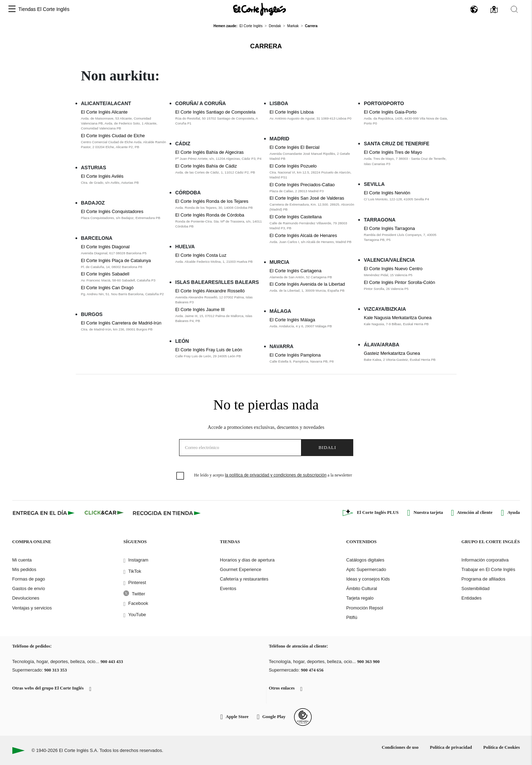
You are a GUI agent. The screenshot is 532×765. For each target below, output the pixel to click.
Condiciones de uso (400, 747)
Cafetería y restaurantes (244, 579)
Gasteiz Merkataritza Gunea (392, 353)
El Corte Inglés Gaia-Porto (390, 112)
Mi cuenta (22, 560)
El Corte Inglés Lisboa (292, 112)
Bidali (327, 447)
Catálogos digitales (365, 560)
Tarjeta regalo (360, 598)
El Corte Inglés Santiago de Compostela (215, 112)
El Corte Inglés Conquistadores (112, 211)
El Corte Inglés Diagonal (105, 247)
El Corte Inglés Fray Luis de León (209, 350)
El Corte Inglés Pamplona (295, 355)
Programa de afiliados (483, 579)
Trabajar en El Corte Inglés (488, 569)
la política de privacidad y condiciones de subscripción (276, 475)
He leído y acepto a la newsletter (273, 475)
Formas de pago (29, 579)
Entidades (472, 598)
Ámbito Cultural (362, 588)
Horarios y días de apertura (247, 560)
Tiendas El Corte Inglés (44, 9)
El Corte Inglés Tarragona (389, 228)
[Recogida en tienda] (167, 513)
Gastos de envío (29, 588)
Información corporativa (485, 560)
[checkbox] (181, 476)
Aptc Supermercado (366, 569)
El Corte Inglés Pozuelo (293, 166)
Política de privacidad (451, 747)
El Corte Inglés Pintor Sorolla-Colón (399, 282)
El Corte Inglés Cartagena (296, 271)
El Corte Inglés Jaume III (200, 309)
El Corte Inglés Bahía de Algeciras (209, 152)
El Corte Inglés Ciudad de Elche (113, 136)
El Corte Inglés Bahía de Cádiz (206, 166)
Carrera (266, 46)
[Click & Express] (44, 513)
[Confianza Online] (303, 717)
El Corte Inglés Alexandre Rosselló (210, 291)
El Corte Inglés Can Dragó (107, 288)
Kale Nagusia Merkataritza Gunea (398, 318)
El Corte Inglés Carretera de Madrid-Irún (121, 323)
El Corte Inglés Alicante (104, 112)
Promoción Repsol (365, 608)
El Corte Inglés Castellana (296, 217)
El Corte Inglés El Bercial (295, 147)
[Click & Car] (104, 513)
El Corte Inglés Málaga (292, 320)
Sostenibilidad (476, 588)
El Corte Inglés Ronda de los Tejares (212, 201)
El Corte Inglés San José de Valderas (307, 198)
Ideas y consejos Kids (368, 579)
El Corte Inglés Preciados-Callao (302, 185)
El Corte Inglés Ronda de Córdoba (210, 215)
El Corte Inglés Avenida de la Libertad (307, 284)
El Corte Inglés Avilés (102, 176)
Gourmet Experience (241, 569)
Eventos (228, 588)
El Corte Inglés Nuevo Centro (393, 269)
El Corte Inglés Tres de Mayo (393, 152)
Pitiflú (352, 617)
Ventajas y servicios (32, 608)
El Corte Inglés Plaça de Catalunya (116, 260)
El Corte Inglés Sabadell (105, 274)
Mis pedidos (24, 569)
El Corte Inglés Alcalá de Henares (303, 235)
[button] (12, 9)
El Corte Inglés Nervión (387, 193)
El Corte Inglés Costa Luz (201, 255)
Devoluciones (26, 598)
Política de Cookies (502, 747)
